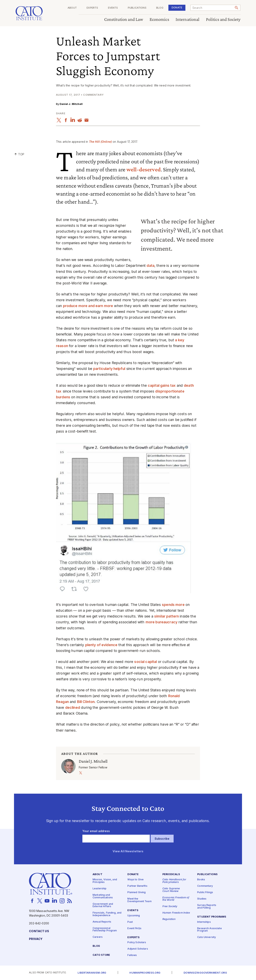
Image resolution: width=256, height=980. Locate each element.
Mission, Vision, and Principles (105, 881)
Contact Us (39, 931)
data (150, 266)
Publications (137, 8)
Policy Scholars (137, 943)
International (188, 20)
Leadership (99, 889)
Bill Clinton (86, 702)
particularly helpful (109, 369)
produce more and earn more (88, 306)
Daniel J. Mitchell (71, 104)
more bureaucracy (161, 622)
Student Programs (212, 917)
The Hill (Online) (100, 142)
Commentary (205, 886)
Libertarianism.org (92, 973)
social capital (145, 662)
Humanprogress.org (145, 973)
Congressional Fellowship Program (105, 930)
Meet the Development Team (139, 900)
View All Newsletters (128, 851)
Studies (202, 899)
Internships (204, 922)
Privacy (36, 939)
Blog (160, 8)
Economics (159, 20)
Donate (177, 8)
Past (130, 922)
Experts (92, 8)
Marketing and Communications (103, 896)
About (72, 8)
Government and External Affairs (103, 905)
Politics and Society (223, 20)
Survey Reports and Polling (207, 907)
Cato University (206, 937)
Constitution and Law (124, 20)
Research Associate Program (209, 930)
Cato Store (101, 955)
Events (113, 8)
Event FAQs (134, 928)
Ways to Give (135, 880)
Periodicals (171, 875)
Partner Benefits (137, 886)
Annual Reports (102, 922)
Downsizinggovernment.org (205, 973)
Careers (98, 937)
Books (201, 880)
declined (73, 707)
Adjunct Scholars (138, 949)
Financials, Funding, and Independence (107, 914)
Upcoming (134, 916)
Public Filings (205, 893)
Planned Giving (136, 893)
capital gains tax (162, 385)
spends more (173, 605)
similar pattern (166, 616)
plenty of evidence (101, 645)
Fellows (132, 955)
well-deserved (144, 169)
